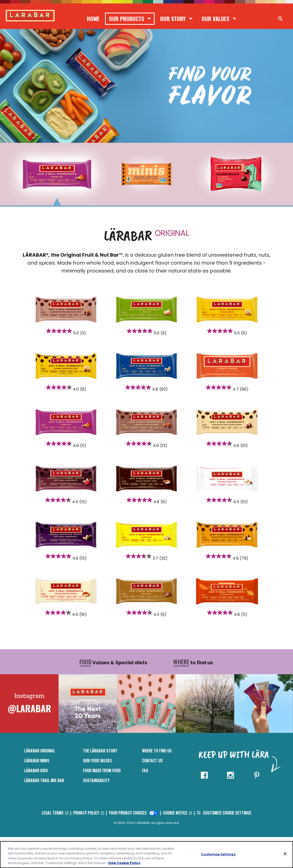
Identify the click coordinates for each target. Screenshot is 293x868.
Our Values (215, 19)
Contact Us (152, 792)
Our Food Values (97, 792)
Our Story (173, 19)
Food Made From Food (102, 801)
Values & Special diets (113, 693)
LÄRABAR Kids (36, 801)
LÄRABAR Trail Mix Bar (44, 811)
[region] (146, 855)
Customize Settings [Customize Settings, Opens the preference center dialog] (218, 854)
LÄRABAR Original (40, 782)
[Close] (285, 854)
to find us (193, 693)
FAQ (145, 801)
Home (93, 19)
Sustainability (96, 811)
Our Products (126, 19)
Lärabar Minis (37, 792)
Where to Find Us (157, 782)
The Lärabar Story (100, 782)
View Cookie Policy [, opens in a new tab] (124, 863)
